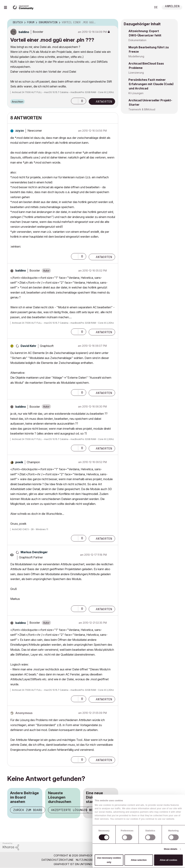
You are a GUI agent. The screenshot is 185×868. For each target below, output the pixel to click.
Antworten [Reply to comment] (104, 257)
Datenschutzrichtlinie (58, 860)
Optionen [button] (113, 23)
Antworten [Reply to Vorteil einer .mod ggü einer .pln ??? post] (104, 102)
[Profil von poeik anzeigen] (19, 462)
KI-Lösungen (136, 93)
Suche (145, 7)
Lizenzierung (136, 73)
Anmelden (172, 7)
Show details (171, 849)
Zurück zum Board (28, 810)
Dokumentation (137, 40)
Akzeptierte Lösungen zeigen (76, 810)
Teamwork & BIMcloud (142, 109)
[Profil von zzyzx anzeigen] (20, 131)
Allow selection (139, 860)
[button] (75, 101)
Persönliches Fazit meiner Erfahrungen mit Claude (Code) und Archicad (151, 84)
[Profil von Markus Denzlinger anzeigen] (34, 552)
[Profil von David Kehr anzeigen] (28, 346)
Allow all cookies (168, 860)
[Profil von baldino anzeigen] (24, 32)
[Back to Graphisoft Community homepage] (24, 7)
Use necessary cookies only (109, 860)
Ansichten (18, 102)
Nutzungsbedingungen (92, 860)
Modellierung (136, 56)
